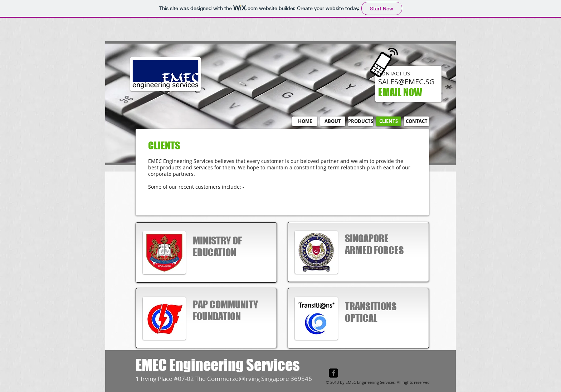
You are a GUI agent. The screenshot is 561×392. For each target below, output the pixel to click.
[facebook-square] (333, 373)
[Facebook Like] (386, 376)
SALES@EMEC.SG (406, 82)
